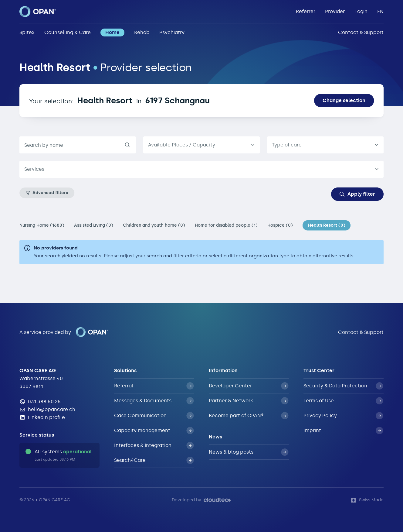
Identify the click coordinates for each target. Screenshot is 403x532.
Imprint (343, 431)
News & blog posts (249, 452)
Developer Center (249, 386)
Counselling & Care (68, 32)
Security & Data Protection (343, 386)
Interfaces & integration (154, 445)
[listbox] (201, 145)
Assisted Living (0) (94, 225)
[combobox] (325, 145)
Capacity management (154, 431)
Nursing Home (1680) (42, 225)
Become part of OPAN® (249, 416)
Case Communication (154, 416)
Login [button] (361, 11)
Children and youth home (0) (154, 225)
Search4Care (154, 460)
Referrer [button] (306, 11)
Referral (154, 386)
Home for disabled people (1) (226, 225)
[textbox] (197, 169)
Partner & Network (249, 401)
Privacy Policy (343, 416)
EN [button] (380, 11)
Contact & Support (361, 32)
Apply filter (357, 194)
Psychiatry (172, 32)
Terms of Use (343, 401)
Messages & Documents (154, 401)
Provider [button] (335, 11)
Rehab (142, 32)
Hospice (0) (280, 225)
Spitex (27, 32)
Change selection (344, 100)
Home (112, 32)
